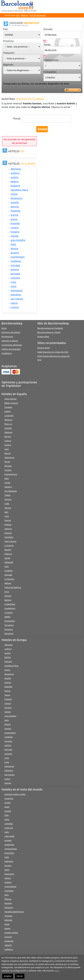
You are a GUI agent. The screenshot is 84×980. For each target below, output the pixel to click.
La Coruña (9, 545)
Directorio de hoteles (11, 332)
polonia (15, 269)
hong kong (9, 853)
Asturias (8, 533)
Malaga (8, 583)
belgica (15, 181)
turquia (15, 307)
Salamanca (9, 457)
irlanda (15, 236)
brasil (7, 807)
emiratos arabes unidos (15, 794)
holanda (15, 223)
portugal (15, 274)
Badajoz (8, 600)
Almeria (8, 499)
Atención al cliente (10, 341)
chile (7, 815)
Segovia (8, 525)
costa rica (9, 828)
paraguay (9, 907)
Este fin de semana (38, 15)
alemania (16, 169)
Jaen (6, 512)
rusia (13, 282)
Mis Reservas (7, 336)
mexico (8, 878)
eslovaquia (17, 290)
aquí (57, 971)
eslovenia (16, 295)
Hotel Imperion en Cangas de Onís (53, 352)
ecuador (8, 840)
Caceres (8, 470)
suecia (14, 303)
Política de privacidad (11, 349)
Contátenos (7, 353)
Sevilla (7, 558)
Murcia (8, 453)
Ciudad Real (10, 604)
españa (15, 202)
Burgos (8, 436)
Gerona (8, 508)
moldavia (16, 261)
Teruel (7, 462)
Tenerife (8, 428)
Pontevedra (10, 621)
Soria (7, 592)
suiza (13, 286)
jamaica (8, 865)
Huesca (8, 445)
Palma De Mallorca (13, 587)
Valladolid (9, 562)
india (7, 857)
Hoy (18, 15)
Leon (7, 449)
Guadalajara (10, 608)
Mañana (25, 15)
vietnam (8, 945)
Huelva (8, 411)
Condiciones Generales (12, 345)
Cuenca (8, 441)
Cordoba (8, 407)
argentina (9, 798)
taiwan (7, 928)
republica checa (19, 190)
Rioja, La (8, 424)
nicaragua (9, 891)
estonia (15, 207)
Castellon (9, 571)
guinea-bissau (11, 849)
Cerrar (20, 976)
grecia (14, 219)
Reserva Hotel (44, 348)
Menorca (8, 420)
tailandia (8, 920)
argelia (8, 803)
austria (14, 177)
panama (8, 903)
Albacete (8, 432)
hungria (15, 232)
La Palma (9, 613)
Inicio (4, 328)
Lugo (7, 516)
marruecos (9, 874)
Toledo (7, 495)
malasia (8, 882)
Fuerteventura (11, 474)
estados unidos (11, 933)
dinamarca (17, 198)
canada (8, 811)
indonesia (9, 861)
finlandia (15, 211)
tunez (7, 924)
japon (7, 870)
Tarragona (9, 625)
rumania (15, 278)
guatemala (9, 845)
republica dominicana (14, 912)
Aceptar (8, 976)
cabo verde (9, 836)
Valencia (8, 529)
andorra (15, 173)
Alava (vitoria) (10, 399)
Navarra (8, 487)
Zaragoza (9, 629)
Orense (8, 520)
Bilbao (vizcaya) (11, 403)
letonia (14, 248)
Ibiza (7, 478)
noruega (15, 265)
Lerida (7, 483)
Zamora (8, 596)
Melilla (7, 617)
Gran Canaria (10, 541)
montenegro (18, 257)
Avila (7, 566)
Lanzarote (9, 416)
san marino (17, 299)
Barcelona (9, 633)
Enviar (43, 129)
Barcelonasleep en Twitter (49, 332)
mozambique (10, 886)
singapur (8, 916)
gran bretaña (18, 240)
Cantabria (9, 537)
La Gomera (9, 579)
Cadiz (7, 504)
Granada (8, 575)
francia (14, 215)
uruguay (8, 937)
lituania (15, 253)
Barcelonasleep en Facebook (50, 328)
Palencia (8, 554)
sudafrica (9, 949)
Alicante (8, 466)
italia (13, 244)
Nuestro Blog (43, 336)
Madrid (8, 550)
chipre (14, 194)
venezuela (9, 941)
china (7, 819)
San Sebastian (11, 491)
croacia (15, 228)
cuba (7, 832)
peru (7, 895)
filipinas (8, 899)
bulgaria (15, 186)
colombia (9, 824)
